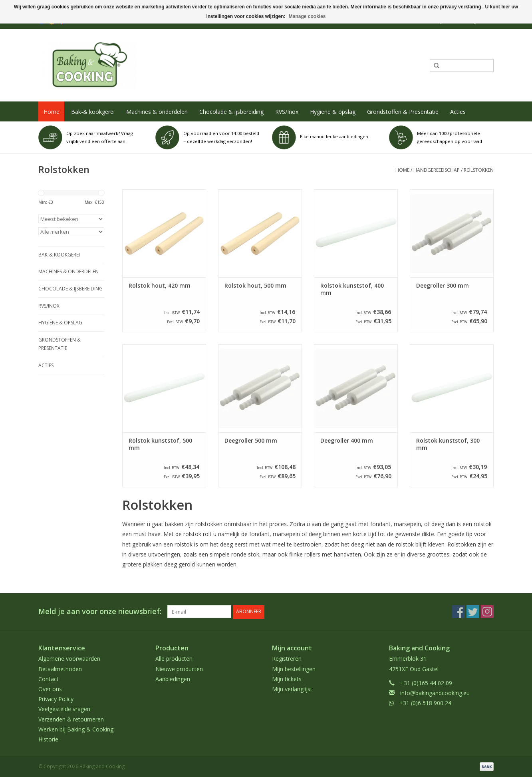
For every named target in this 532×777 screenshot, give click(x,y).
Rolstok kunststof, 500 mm (160, 444)
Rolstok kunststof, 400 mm (352, 289)
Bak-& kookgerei (93, 112)
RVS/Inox (287, 112)
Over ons (50, 689)
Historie (48, 739)
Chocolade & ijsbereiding (231, 112)
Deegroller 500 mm (251, 441)
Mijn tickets (287, 679)
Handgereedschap (437, 170)
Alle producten (174, 659)
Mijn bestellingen (294, 669)
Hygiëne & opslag (333, 112)
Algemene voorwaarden (69, 659)
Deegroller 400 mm (347, 441)
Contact (49, 679)
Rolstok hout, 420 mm (160, 286)
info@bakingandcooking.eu (435, 693)
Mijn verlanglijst (292, 689)
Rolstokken (479, 170)
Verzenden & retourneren (71, 719)
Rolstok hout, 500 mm (255, 286)
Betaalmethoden (60, 669)
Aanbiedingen (173, 679)
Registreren (287, 659)
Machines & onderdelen (157, 112)
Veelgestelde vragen (64, 709)
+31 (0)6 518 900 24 (425, 703)
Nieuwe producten (179, 669)
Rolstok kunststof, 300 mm (448, 444)
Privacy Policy (56, 699)
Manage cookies (307, 16)
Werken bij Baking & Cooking (76, 729)
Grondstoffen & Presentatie (403, 112)
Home (52, 112)
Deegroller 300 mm (443, 286)
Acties (458, 112)
